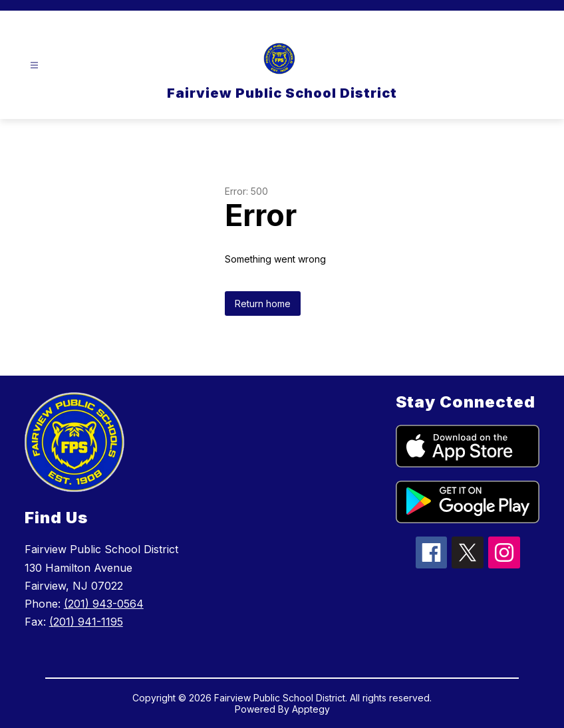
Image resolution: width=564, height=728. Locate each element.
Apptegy (311, 709)
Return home (263, 303)
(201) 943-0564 (104, 604)
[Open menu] (34, 65)
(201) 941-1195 (86, 622)
